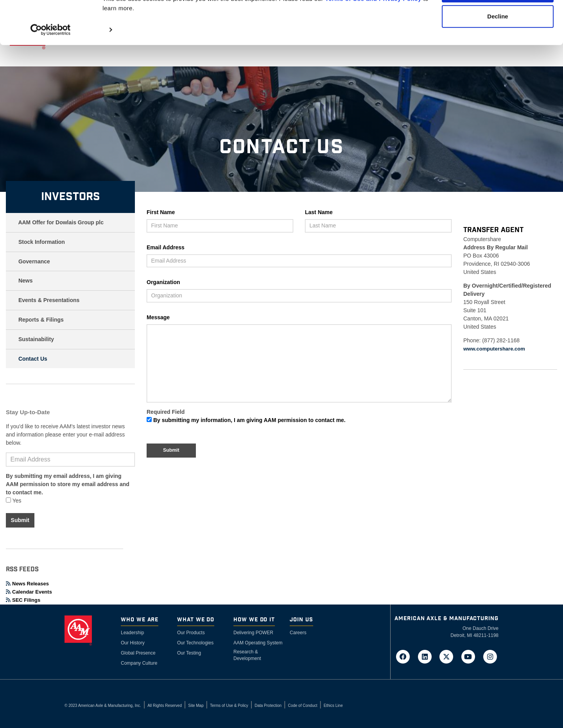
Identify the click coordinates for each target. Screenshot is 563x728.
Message (158, 317)
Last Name (319, 212)
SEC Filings (23, 600)
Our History (133, 643)
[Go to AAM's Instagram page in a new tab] (490, 656)
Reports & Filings (41, 320)
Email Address (166, 247)
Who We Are (140, 620)
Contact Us (33, 359)
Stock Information (42, 242)
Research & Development (247, 655)
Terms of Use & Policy (229, 706)
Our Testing (189, 653)
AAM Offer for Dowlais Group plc (61, 222)
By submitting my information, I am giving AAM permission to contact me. (246, 420)
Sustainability (36, 339)
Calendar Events (29, 592)
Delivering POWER (253, 633)
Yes (13, 501)
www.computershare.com (494, 349)
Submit (20, 520)
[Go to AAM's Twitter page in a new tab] (449, 656)
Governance (34, 261)
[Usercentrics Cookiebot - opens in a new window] (51, 59)
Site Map (196, 706)
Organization (163, 282)
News (26, 281)
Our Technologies (195, 643)
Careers (298, 633)
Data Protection (268, 706)
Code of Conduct (302, 706)
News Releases (27, 584)
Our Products (191, 633)
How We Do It (254, 620)
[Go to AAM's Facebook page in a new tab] (405, 656)
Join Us (301, 620)
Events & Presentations (49, 300)
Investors (71, 197)
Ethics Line (333, 706)
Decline (498, 46)
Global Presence (138, 653)
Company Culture (139, 663)
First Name (161, 212)
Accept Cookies (498, 21)
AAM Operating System (258, 643)
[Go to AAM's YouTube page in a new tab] (471, 656)
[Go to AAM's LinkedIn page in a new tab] (427, 656)
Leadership (132, 633)
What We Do (196, 620)
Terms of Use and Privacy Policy (373, 28)
